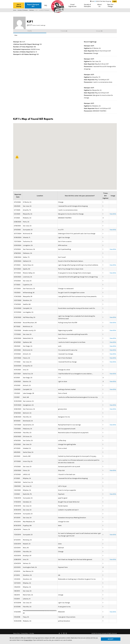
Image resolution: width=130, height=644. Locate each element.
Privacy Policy (25, 633)
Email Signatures (72, 5)
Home (15, 10)
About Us (99, 5)
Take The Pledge (110, 5)
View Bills (113, 214)
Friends (64, 31)
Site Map (32, 633)
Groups (99, 31)
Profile (30, 31)
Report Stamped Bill (33, 5)
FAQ (46, 5)
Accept (111, 639)
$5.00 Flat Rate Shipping (101, 1)
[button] (65, 157)
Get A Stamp (19, 5)
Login (114, 1)
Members (32, 10)
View (16, 35)
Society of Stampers (87, 5)
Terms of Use (16, 633)
